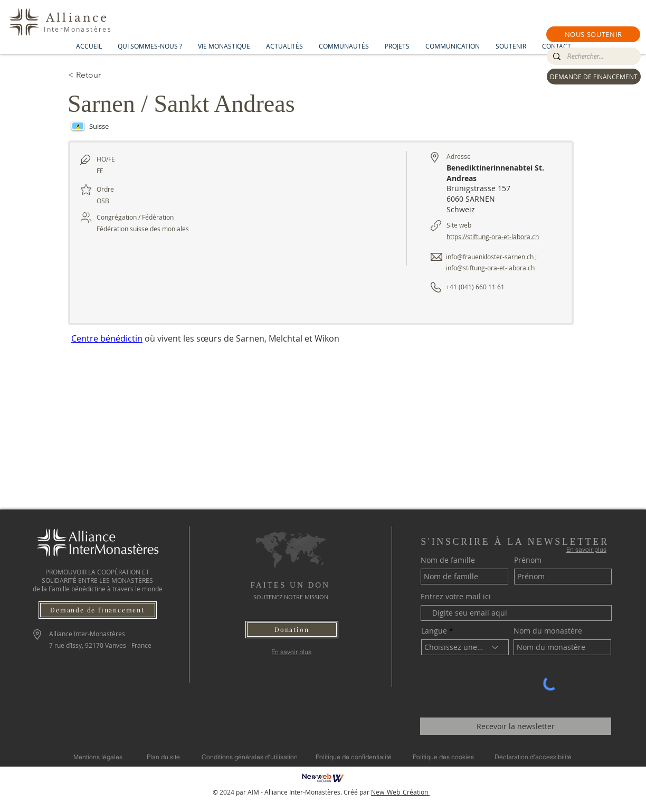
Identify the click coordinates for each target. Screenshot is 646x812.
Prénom (528, 560)
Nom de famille (448, 560)
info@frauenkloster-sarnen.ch (490, 257)
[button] (593, 34)
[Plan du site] (163, 757)
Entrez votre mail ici (456, 597)
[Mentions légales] (98, 757)
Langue (434, 631)
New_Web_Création (400, 792)
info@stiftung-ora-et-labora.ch (490, 268)
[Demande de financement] (98, 610)
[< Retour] (106, 75)
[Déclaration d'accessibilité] (533, 757)
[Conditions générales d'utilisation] (250, 757)
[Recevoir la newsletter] (516, 726)
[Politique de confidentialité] (354, 757)
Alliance (78, 18)
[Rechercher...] (593, 56)
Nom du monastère (548, 631)
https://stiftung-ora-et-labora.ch (493, 237)
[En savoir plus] (292, 652)
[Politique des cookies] (443, 757)
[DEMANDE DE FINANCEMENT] (594, 77)
